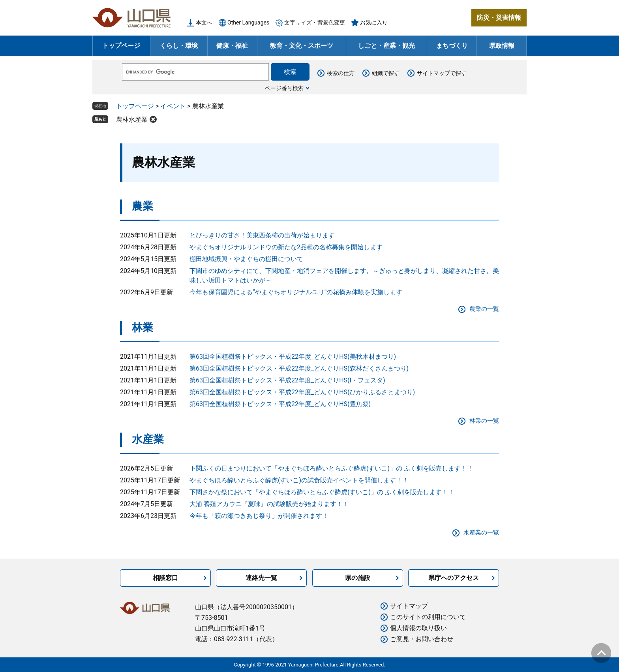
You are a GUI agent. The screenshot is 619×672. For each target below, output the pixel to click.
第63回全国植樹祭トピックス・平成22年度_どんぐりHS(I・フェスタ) (287, 380)
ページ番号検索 (284, 88)
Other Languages (248, 23)
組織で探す (386, 73)
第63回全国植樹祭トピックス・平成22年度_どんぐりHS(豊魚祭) (280, 404)
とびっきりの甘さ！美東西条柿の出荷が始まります (262, 235)
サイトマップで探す (442, 73)
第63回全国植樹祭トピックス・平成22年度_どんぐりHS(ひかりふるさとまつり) (302, 392)
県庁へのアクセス (454, 578)
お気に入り (374, 23)
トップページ (121, 46)
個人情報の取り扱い (418, 628)
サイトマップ (409, 606)
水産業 (148, 439)
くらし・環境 (179, 46)
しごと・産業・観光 (386, 46)
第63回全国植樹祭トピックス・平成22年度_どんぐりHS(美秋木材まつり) (293, 357)
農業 (143, 206)
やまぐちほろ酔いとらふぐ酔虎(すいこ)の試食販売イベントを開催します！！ (299, 480)
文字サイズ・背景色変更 (315, 23)
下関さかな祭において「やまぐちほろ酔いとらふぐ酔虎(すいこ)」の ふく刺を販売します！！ (322, 492)
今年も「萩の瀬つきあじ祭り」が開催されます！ (259, 516)
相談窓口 (165, 578)
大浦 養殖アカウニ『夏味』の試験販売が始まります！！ (269, 504)
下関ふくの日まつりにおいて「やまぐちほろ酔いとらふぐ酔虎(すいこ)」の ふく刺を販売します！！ (331, 468)
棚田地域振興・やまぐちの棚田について (246, 259)
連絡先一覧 (261, 578)
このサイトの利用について (428, 617)
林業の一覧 (484, 421)
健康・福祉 (232, 46)
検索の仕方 (341, 73)
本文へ (204, 23)
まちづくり (452, 46)
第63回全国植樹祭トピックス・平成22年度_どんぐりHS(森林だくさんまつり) (299, 368)
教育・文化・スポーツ (302, 46)
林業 (143, 328)
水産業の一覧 (481, 533)
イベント (173, 106)
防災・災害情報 (499, 18)
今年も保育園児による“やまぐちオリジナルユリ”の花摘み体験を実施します (296, 292)
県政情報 (502, 46)
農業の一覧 (484, 309)
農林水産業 (132, 120)
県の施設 (358, 578)
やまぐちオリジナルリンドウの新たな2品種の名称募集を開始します (286, 247)
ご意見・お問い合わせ (422, 639)
